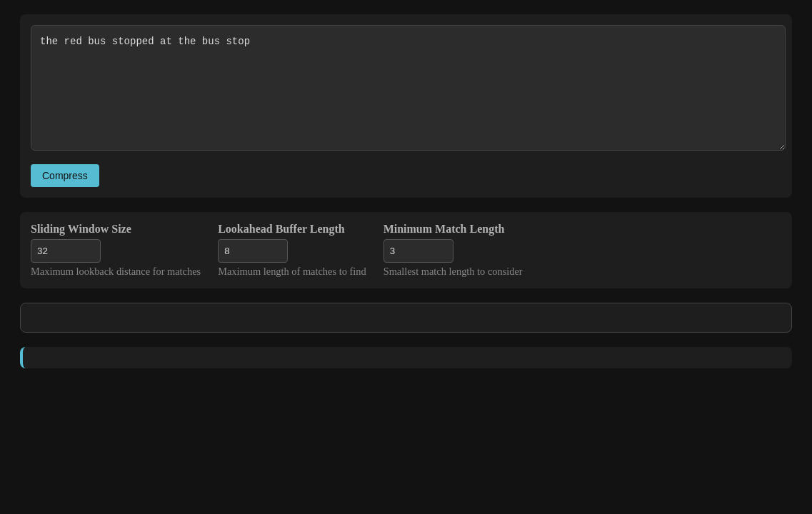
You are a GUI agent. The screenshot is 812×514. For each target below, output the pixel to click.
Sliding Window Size (81, 229)
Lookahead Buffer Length (281, 229)
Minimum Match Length (444, 229)
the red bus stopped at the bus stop (408, 88)
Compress (65, 176)
